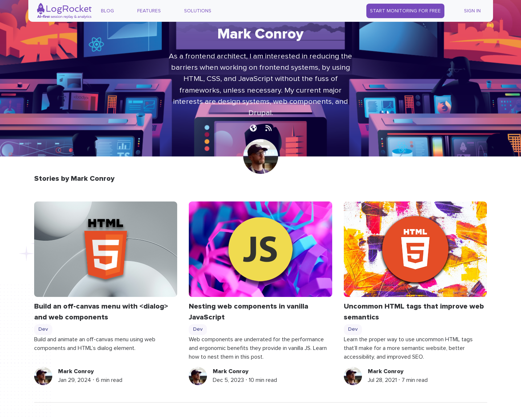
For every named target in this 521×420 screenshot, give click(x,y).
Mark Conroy (76, 371)
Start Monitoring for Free (405, 11)
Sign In (472, 11)
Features (149, 11)
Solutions (198, 11)
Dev (43, 329)
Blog (107, 11)
